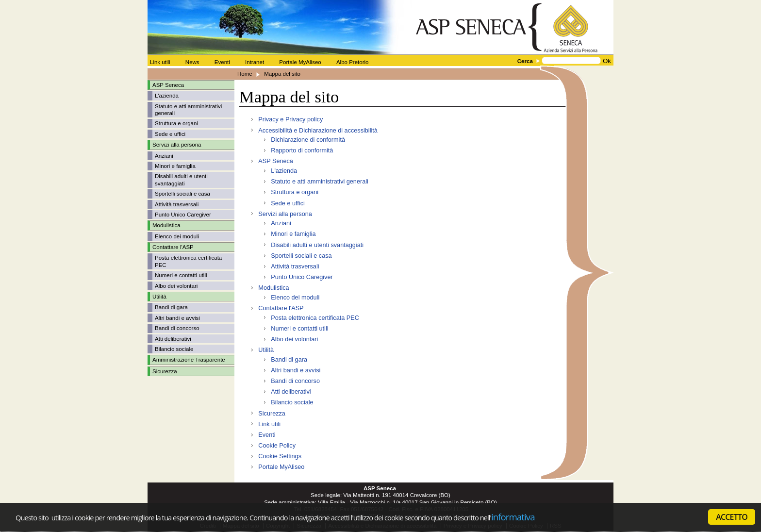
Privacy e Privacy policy (290, 119)
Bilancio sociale (174, 349)
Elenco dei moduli (177, 236)
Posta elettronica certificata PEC (315, 318)
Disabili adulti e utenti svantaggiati (317, 245)
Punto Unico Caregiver (183, 215)
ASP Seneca (276, 161)
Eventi (267, 435)
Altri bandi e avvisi (177, 318)
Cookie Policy (277, 446)
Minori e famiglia (175, 166)
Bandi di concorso (177, 328)
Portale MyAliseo (281, 467)
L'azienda (167, 96)
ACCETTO (732, 517)
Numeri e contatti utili (181, 275)
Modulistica (273, 288)
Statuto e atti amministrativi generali (319, 182)
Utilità (266, 350)
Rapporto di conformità (302, 150)
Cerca (525, 61)
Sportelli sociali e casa (182, 194)
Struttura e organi (176, 123)
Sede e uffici (170, 134)
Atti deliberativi (173, 339)
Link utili (269, 424)
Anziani (164, 156)
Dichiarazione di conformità (308, 140)
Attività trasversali (177, 204)
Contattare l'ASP (281, 308)
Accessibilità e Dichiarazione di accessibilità (318, 131)
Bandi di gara (171, 307)
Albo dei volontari (176, 286)
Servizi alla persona (285, 214)
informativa (513, 517)
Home (245, 74)
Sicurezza (165, 371)
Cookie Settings (280, 456)
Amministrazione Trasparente (189, 360)
